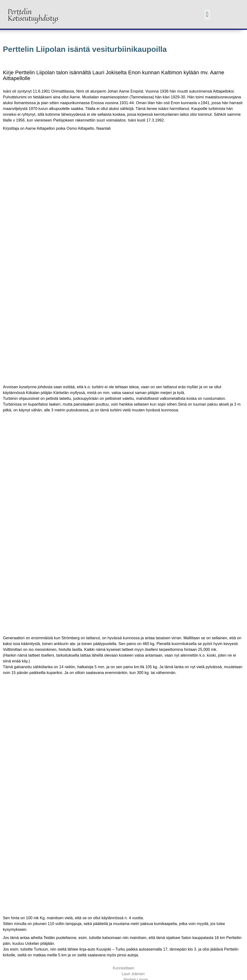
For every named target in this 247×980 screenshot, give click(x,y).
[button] (207, 14)
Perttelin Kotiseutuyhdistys (33, 15)
